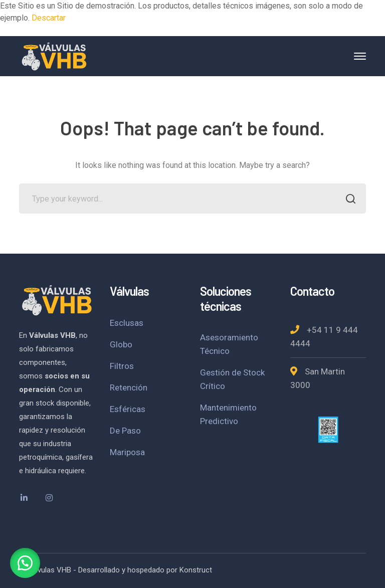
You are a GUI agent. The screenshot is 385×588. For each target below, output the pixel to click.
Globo (121, 344)
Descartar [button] (49, 18)
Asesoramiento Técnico (229, 344)
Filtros (122, 366)
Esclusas (127, 323)
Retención (129, 387)
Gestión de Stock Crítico (232, 379)
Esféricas (128, 409)
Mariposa (127, 452)
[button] (25, 563)
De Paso (125, 431)
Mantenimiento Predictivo (228, 414)
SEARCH (348, 200)
